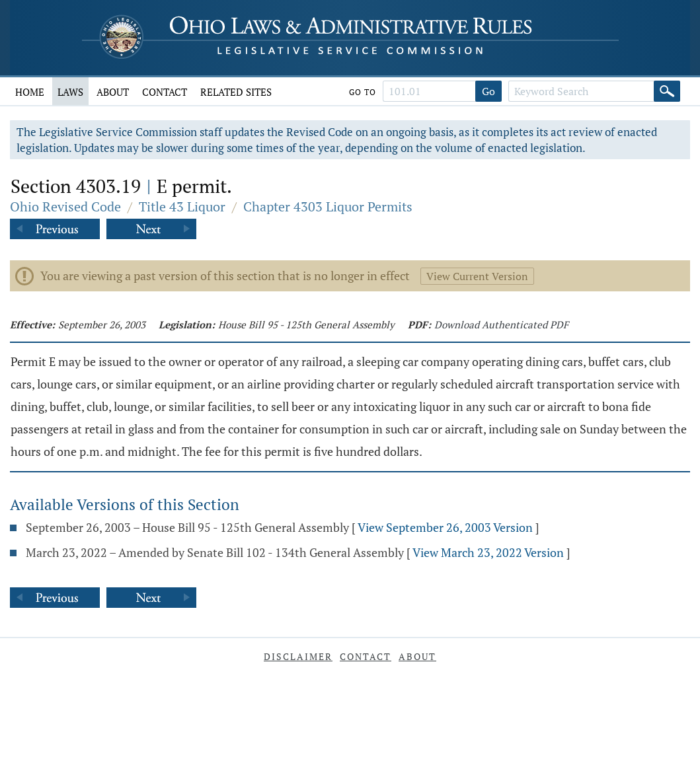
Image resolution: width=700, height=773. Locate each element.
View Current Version (477, 276)
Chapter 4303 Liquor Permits (328, 206)
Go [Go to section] (488, 91)
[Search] (667, 91)
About (113, 92)
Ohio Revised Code (65, 206)
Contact (165, 92)
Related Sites (236, 92)
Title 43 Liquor (182, 206)
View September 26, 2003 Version (445, 527)
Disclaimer (298, 656)
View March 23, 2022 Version (488, 552)
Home (30, 92)
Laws (70, 92)
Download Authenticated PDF (501, 324)
